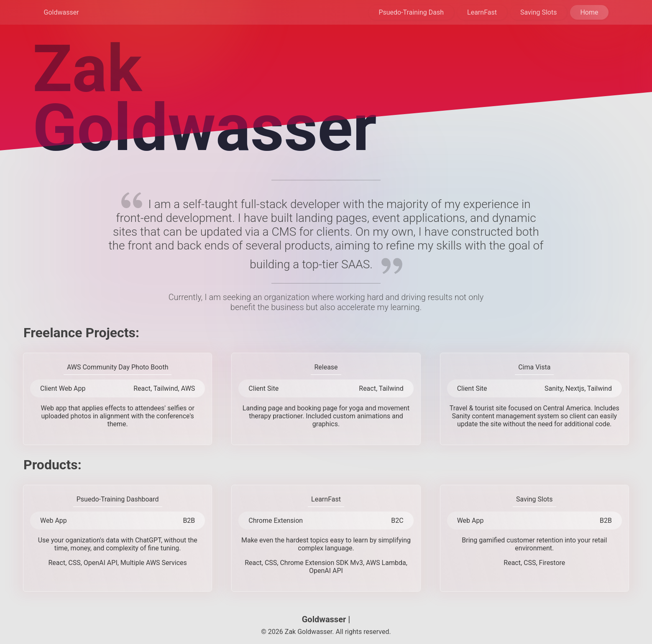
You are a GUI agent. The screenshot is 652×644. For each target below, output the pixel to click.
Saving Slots (539, 12)
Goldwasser (61, 12)
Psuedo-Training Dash (411, 12)
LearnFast (482, 12)
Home (589, 12)
